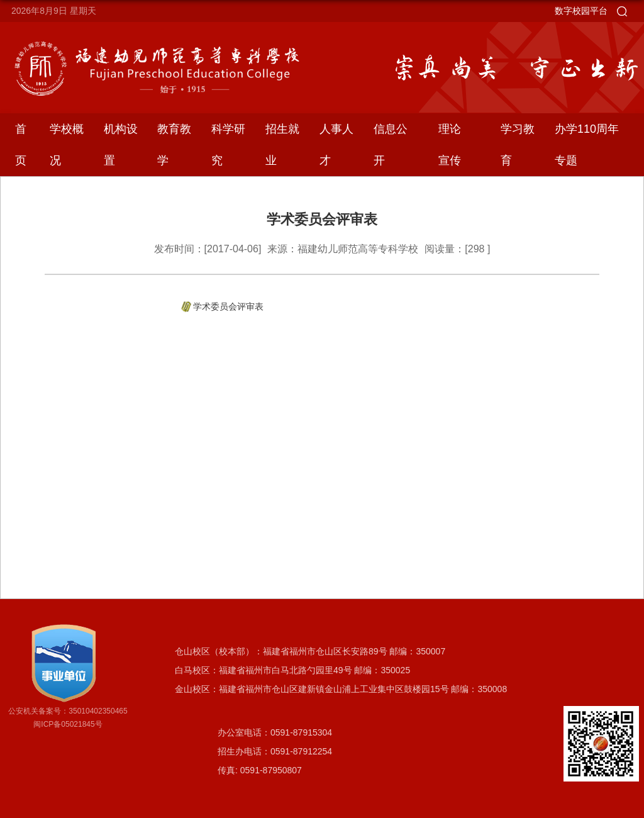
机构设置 (121, 145)
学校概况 (67, 145)
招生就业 (282, 145)
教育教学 (174, 145)
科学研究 (228, 145)
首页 (21, 145)
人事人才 (336, 145)
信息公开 (391, 145)
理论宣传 (450, 145)
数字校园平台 (581, 11)
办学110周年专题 (587, 145)
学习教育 (518, 145)
